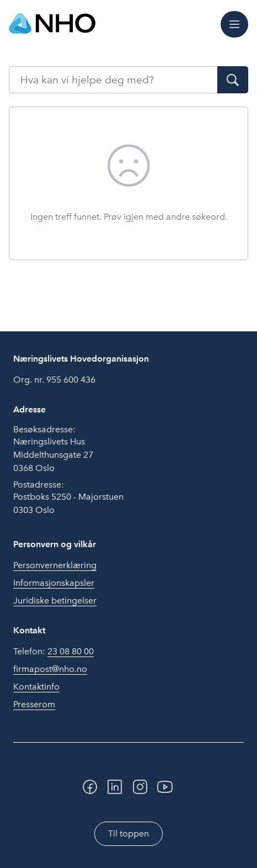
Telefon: (53, 652)
